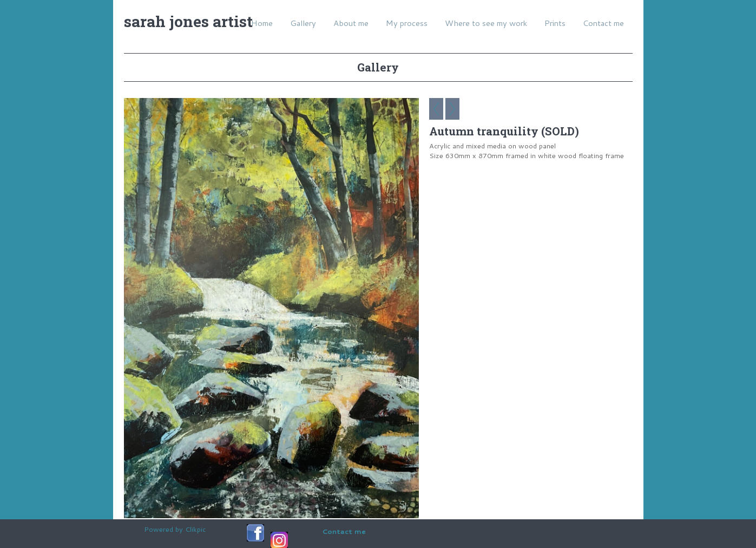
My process (407, 23)
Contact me (603, 23)
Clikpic (195, 529)
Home (262, 23)
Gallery (303, 23)
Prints (555, 23)
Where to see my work (486, 23)
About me (351, 23)
